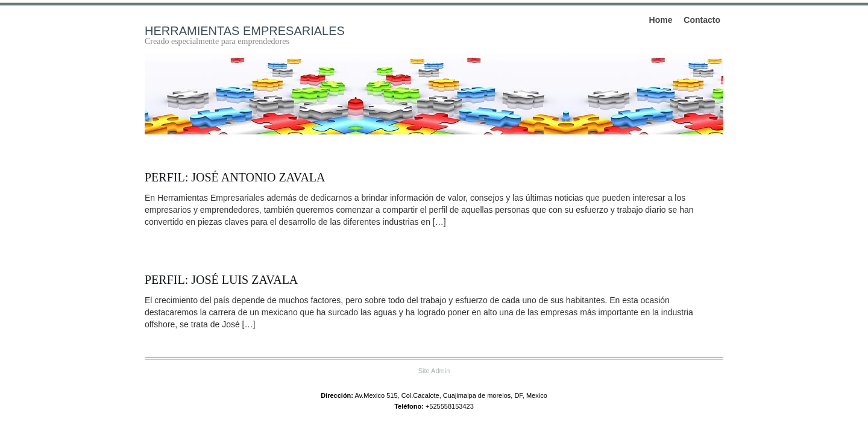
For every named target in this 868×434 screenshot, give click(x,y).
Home (661, 20)
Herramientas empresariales (245, 31)
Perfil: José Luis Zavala (221, 280)
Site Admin (434, 371)
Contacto (702, 20)
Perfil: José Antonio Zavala (235, 177)
